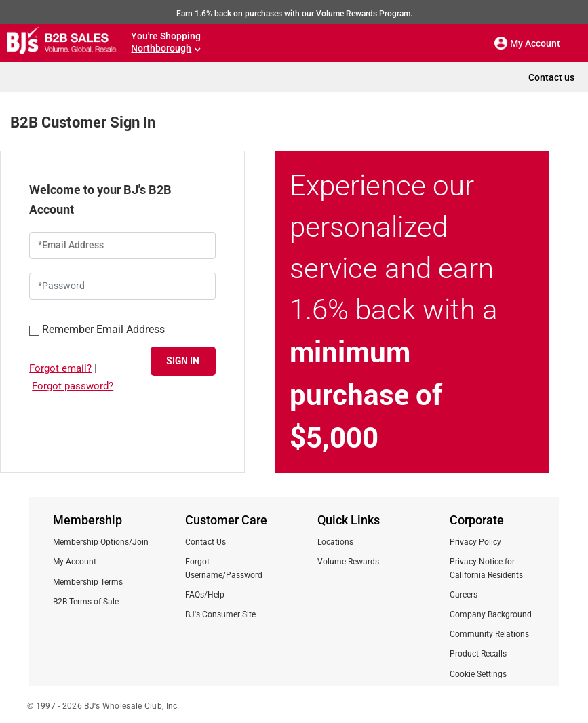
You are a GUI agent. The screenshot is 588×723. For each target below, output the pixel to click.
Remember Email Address (97, 328)
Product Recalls (478, 654)
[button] (501, 43)
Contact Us (205, 542)
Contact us (551, 77)
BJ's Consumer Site (220, 614)
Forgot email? (60, 368)
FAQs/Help (205, 595)
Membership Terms (88, 582)
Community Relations (489, 634)
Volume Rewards (348, 562)
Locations (335, 542)
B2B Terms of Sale (86, 602)
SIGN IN (183, 360)
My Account (75, 562)
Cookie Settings (478, 674)
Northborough (161, 48)
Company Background (491, 614)
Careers (464, 595)
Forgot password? (73, 386)
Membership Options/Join (101, 542)
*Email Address (71, 245)
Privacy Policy (475, 542)
